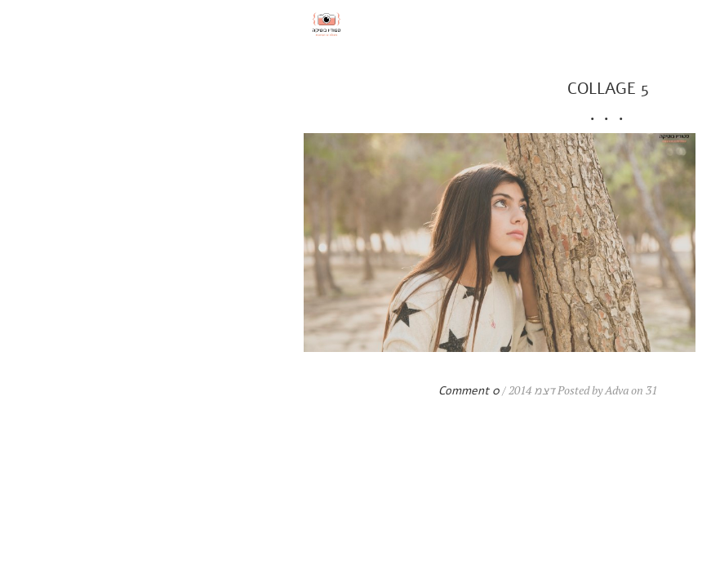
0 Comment (217, 391)
